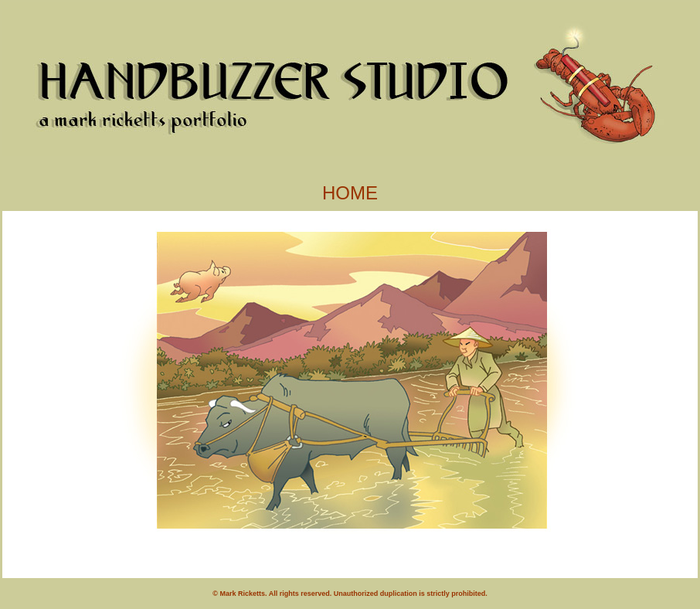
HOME (350, 193)
